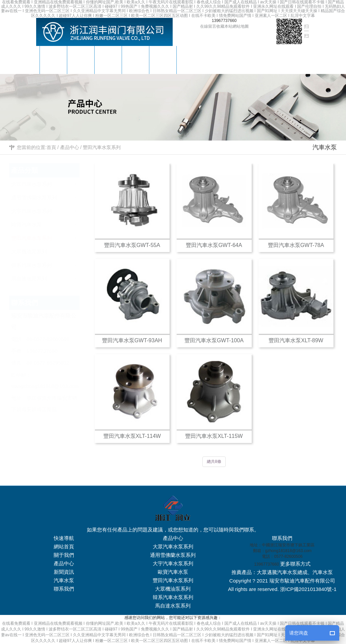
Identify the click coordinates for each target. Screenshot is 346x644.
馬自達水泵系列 (52, 277)
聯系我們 (64, 589)
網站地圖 (241, 26)
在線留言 (208, 26)
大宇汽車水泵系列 (52, 209)
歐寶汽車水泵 (52, 223)
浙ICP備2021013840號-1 (308, 589)
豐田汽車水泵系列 (102, 147)
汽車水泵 (64, 580)
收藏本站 (224, 26)
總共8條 (214, 462)
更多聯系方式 (295, 564)
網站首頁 (64, 547)
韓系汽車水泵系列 (52, 263)
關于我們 (64, 555)
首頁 (51, 147)
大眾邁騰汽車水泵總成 (282, 572)
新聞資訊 (64, 572)
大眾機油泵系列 (52, 250)
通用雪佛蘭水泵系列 (52, 196)
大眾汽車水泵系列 (52, 182)
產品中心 (70, 147)
